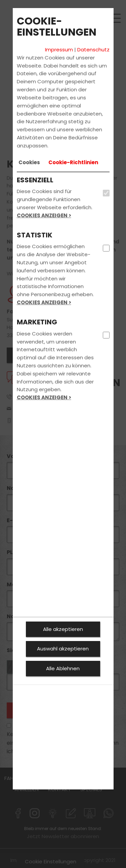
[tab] (29, 163)
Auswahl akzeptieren (63, 649)
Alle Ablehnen (63, 668)
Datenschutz (93, 50)
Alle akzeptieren (63, 629)
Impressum (59, 50)
